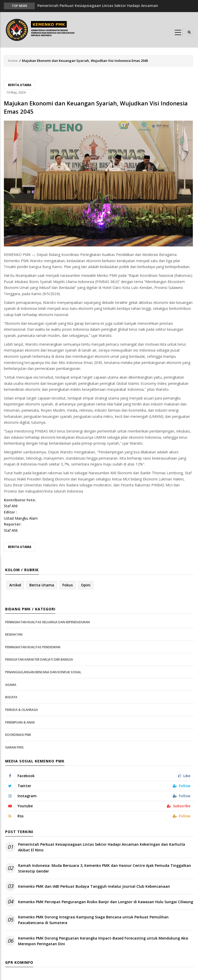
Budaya (11, 697)
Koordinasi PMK (18, 735)
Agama (11, 685)
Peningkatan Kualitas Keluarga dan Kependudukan (47, 622)
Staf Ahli (11, 506)
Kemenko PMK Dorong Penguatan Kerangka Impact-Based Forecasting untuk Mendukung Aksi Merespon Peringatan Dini (103, 941)
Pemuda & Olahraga (22, 710)
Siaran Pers (14, 747)
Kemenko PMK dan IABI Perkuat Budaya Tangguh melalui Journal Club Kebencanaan (94, 886)
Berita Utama (20, 85)
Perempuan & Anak (20, 722)
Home (13, 61)
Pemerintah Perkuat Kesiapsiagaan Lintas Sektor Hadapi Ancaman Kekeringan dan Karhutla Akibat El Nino (102, 847)
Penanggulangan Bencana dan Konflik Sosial (43, 672)
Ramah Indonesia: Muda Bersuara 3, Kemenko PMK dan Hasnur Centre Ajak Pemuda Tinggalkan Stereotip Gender (105, 868)
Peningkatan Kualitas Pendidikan (33, 647)
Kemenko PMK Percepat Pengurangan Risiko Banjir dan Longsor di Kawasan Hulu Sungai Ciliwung (106, 902)
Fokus (68, 585)
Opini (86, 585)
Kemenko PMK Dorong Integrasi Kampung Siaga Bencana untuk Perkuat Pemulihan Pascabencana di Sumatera (93, 920)
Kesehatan (14, 634)
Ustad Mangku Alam (21, 518)
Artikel (15, 585)
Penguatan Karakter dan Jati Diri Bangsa (39, 659)
